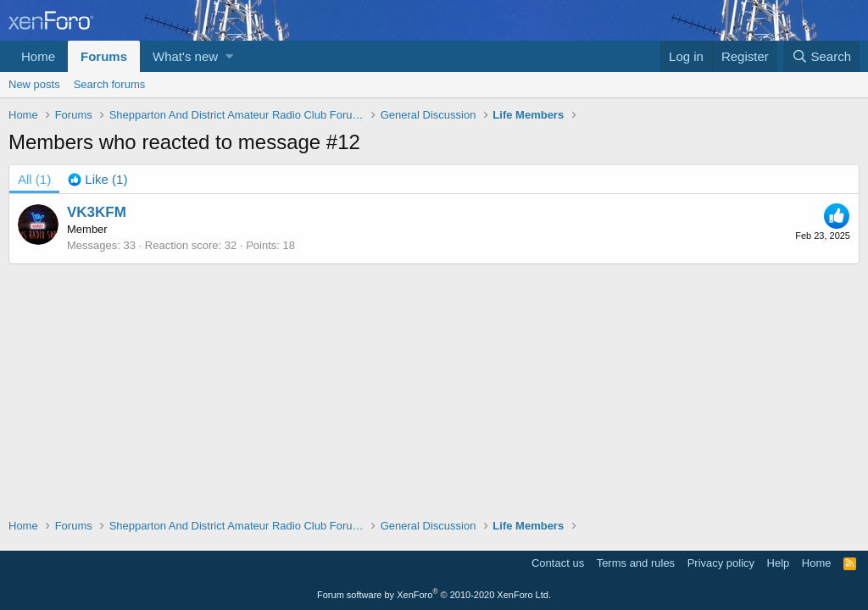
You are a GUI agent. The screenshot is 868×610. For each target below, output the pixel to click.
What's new (185, 56)
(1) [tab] (34, 179)
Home (38, 56)
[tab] (97, 179)
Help (779, 563)
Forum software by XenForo (434, 595)
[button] (229, 56)
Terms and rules (636, 563)
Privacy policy (721, 563)
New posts (34, 84)
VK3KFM (97, 212)
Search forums (110, 84)
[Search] (821, 56)
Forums (104, 56)
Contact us (558, 563)
